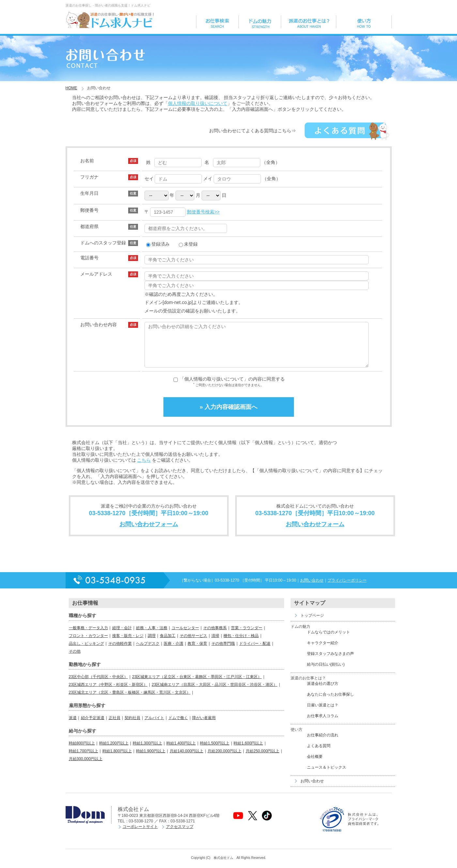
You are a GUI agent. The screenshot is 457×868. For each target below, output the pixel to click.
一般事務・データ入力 (88, 636)
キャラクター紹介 (323, 651)
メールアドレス (96, 274)
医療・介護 (174, 651)
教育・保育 (197, 651)
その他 (75, 659)
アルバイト (154, 726)
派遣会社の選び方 (323, 691)
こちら (144, 468)
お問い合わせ (312, 588)
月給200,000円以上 (224, 759)
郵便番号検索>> (203, 212)
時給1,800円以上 (117, 759)
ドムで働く (178, 726)
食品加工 (168, 644)
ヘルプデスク (148, 651)
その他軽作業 (120, 651)
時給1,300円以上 (147, 751)
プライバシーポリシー (347, 588)
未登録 (188, 244)
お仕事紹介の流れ (323, 743)
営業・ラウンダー (247, 636)
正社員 (114, 726)
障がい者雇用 (204, 726)
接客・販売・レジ (128, 644)
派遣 (73, 726)
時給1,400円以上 (181, 751)
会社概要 (315, 764)
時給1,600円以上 (248, 751)
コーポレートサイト (140, 834)
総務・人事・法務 (152, 636)
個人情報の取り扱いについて (198, 103)
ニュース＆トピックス (327, 775)
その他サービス (193, 644)
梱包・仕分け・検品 (241, 644)
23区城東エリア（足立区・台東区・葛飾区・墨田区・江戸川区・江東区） (197, 685)
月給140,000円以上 (186, 759)
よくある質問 (319, 754)
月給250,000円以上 (262, 759)
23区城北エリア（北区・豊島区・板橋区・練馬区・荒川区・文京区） (130, 700)
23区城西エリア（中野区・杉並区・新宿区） (108, 692)
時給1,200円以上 (114, 751)
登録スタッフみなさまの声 (330, 661)
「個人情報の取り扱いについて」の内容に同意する (232, 387)
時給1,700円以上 (84, 759)
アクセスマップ (180, 834)
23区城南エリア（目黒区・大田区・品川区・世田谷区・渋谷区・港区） (214, 692)
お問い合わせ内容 (99, 325)
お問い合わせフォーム (149, 532)
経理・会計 (122, 636)
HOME (71, 88)
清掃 (215, 644)
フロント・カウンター (88, 644)
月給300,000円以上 (86, 767)
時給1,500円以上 (215, 751)
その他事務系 (215, 636)
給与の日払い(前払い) (326, 672)
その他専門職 (223, 651)
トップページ (312, 623)
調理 (152, 644)
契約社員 (132, 726)
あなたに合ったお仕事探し (330, 702)
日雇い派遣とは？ (323, 713)
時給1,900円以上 (151, 759)
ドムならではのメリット (328, 640)
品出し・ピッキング (86, 651)
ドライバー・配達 (255, 651)
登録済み (158, 244)
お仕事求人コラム (323, 724)
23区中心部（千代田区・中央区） (98, 685)
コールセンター (185, 636)
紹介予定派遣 (93, 726)
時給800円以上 (82, 751)
